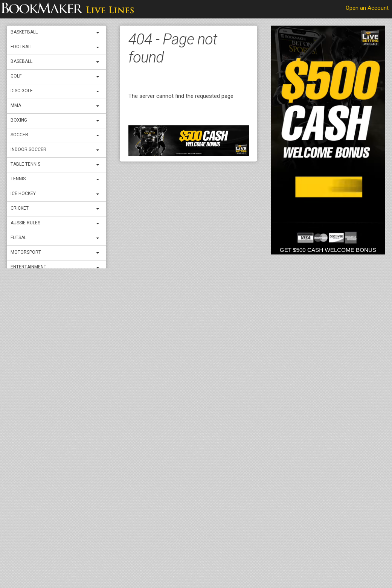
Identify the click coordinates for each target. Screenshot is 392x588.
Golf (16, 76)
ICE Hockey (23, 193)
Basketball (24, 32)
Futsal (18, 238)
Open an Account (367, 8)
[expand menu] (99, 33)
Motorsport (26, 252)
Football (22, 47)
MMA (16, 105)
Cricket (20, 208)
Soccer (19, 135)
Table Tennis (25, 164)
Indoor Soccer (28, 149)
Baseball (21, 61)
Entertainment (28, 267)
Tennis (18, 179)
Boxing (19, 120)
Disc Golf (21, 91)
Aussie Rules (25, 223)
